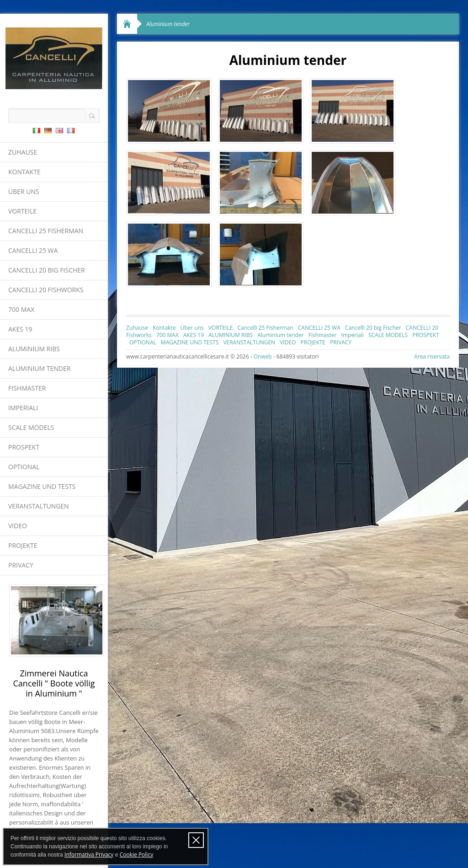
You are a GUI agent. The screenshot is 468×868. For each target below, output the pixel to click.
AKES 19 (20, 329)
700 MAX (21, 309)
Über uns (24, 191)
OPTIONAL (24, 467)
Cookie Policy (136, 855)
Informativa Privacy (89, 855)
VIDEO (18, 526)
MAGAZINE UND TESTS (42, 486)
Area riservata (432, 356)
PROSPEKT (24, 447)
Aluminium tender (39, 368)
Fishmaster (27, 388)
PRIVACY (21, 565)
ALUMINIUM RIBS (34, 349)
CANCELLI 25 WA (33, 250)
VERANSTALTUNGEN (39, 506)
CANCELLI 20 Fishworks (46, 290)
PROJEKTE (23, 545)
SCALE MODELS (31, 427)
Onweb (263, 356)
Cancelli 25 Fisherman (46, 231)
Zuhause (23, 152)
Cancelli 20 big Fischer (47, 270)
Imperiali (23, 408)
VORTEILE (22, 211)
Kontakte (24, 172)
